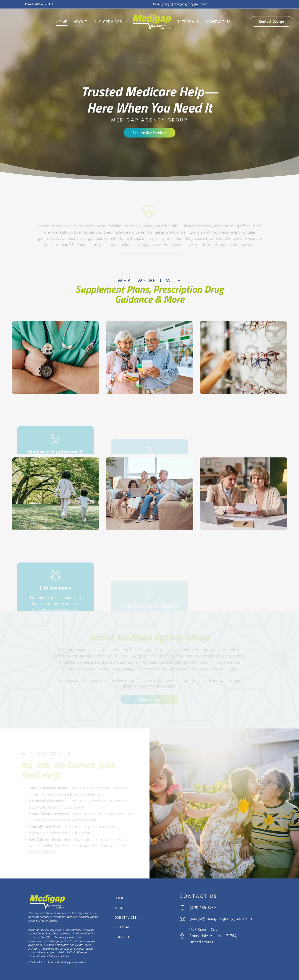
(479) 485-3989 (44, 4)
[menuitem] (61, 22)
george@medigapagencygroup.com (184, 4)
